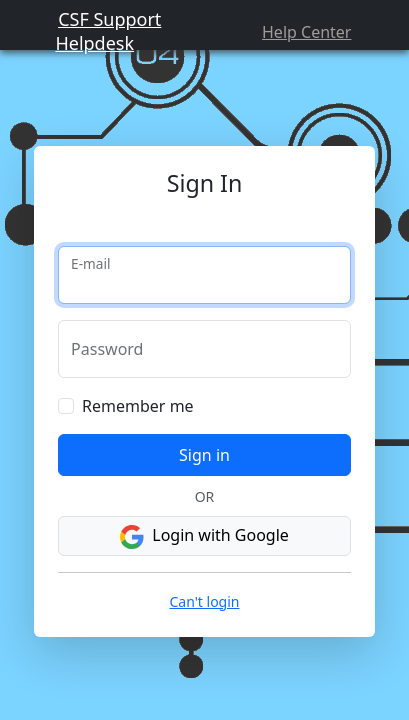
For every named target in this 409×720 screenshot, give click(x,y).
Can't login (204, 630)
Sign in (204, 484)
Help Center (316, 42)
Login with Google (204, 565)
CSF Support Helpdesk (95, 41)
